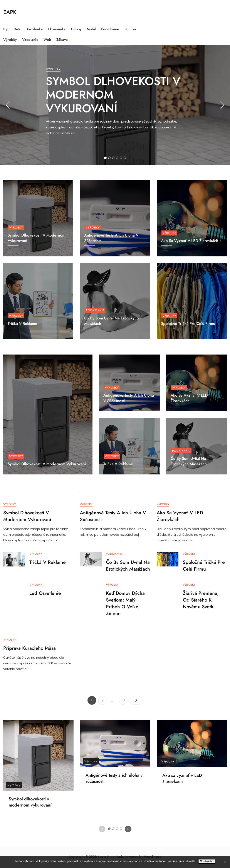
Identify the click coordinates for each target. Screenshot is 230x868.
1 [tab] (105, 158)
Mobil (91, 29)
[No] (225, 862)
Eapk (10, 12)
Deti (17, 29)
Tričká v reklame (118, 464)
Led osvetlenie (45, 594)
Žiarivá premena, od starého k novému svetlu (201, 601)
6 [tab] (125, 158)
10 (124, 702)
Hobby (76, 29)
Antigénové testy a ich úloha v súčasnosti (129, 398)
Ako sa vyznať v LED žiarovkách (190, 241)
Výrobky (10, 40)
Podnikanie (110, 29)
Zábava (62, 40)
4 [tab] (117, 158)
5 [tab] (121, 158)
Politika (130, 29)
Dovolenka (34, 29)
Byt (6, 29)
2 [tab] (109, 158)
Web (47, 40)
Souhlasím (207, 861)
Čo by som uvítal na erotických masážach (189, 461)
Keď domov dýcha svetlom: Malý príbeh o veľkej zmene (125, 604)
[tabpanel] (115, 105)
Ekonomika (57, 29)
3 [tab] (113, 158)
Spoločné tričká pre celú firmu (188, 324)
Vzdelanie (30, 40)
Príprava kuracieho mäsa (29, 650)
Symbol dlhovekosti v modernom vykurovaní (113, 95)
